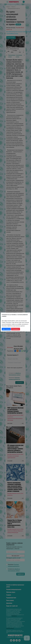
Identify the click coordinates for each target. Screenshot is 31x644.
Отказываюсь (16, 329)
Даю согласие (6, 329)
